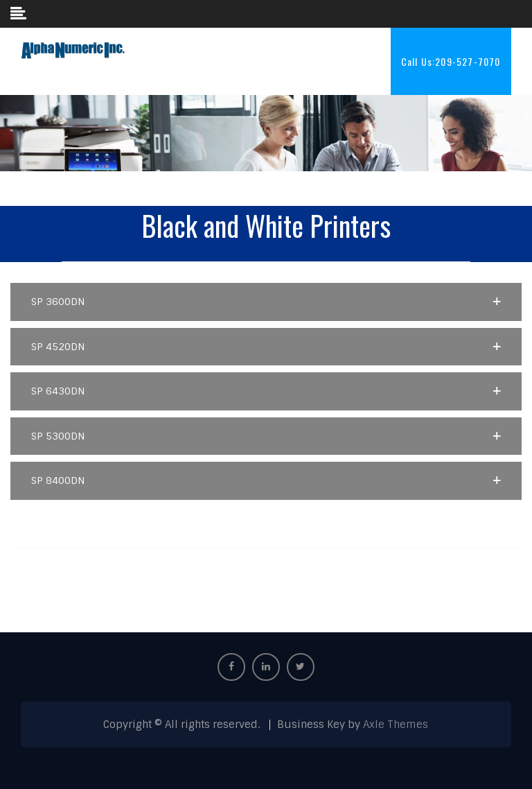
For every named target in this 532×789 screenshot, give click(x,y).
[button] (266, 302)
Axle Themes (396, 725)
